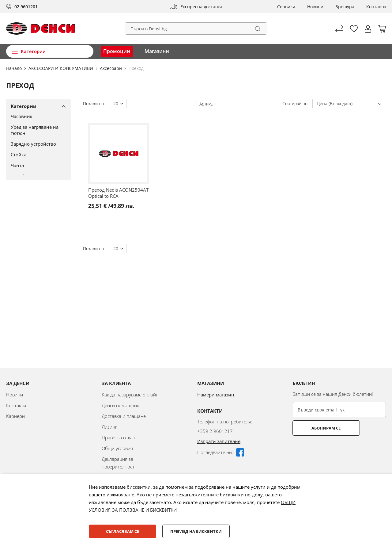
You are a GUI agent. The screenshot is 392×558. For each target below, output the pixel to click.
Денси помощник (120, 405)
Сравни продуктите (339, 29)
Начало (15, 68)
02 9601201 (26, 7)
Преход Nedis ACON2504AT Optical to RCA (118, 193)
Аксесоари (111, 68)
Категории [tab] (24, 106)
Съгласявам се (123, 531)
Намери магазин (216, 395)
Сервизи (286, 7)
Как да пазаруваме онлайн (130, 395)
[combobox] (196, 29)
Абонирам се (317, 428)
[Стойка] (36, 155)
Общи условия (117, 448)
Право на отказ (118, 438)
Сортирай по (295, 103)
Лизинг (109, 427)
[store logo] (41, 29)
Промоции (117, 51)
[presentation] (339, 451)
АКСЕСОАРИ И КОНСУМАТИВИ (61, 68)
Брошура (345, 7)
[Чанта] (36, 165)
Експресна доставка (201, 7)
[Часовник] (36, 116)
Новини (315, 7)
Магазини (157, 51)
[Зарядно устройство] (36, 144)
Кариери (15, 416)
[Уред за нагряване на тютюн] (36, 130)
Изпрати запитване (219, 441)
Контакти (376, 7)
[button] (368, 29)
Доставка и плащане (124, 416)
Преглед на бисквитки (196, 531)
